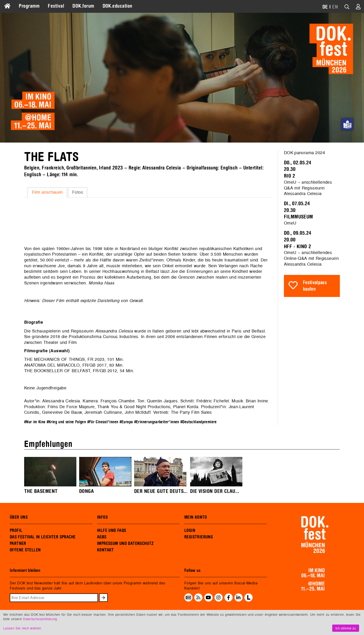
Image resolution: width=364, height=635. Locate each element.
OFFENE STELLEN (25, 550)
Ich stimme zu (346, 628)
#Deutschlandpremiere (199, 422)
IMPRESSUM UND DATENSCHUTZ (125, 544)
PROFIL (16, 531)
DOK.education (117, 6)
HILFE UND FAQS (112, 531)
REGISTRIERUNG (199, 537)
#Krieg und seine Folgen (66, 422)
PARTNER (18, 544)
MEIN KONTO (196, 517)
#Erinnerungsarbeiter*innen (157, 422)
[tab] (47, 192)
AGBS (102, 537)
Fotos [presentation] (78, 192)
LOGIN (190, 531)
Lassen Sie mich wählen (22, 628)
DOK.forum (83, 6)
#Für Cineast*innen (103, 422)
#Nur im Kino (35, 422)
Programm (29, 6)
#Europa (126, 422)
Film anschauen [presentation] (47, 192)
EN (335, 7)
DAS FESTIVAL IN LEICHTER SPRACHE (43, 537)
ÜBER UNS (19, 517)
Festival (56, 6)
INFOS (102, 517)
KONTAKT (106, 550)
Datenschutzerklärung (40, 619)
